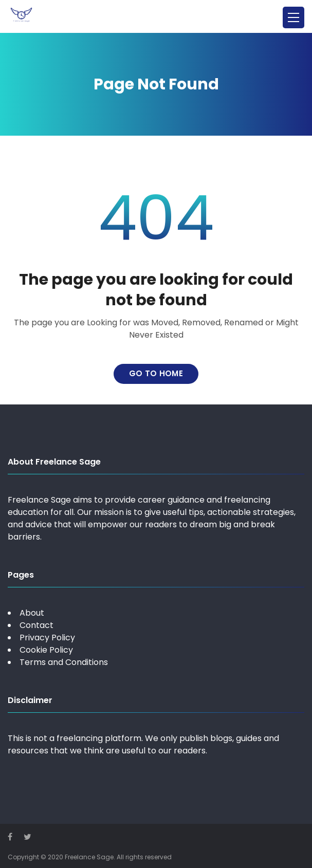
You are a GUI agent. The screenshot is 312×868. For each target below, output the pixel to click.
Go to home (156, 373)
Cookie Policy (46, 650)
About (32, 613)
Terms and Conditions (64, 662)
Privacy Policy (47, 638)
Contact (36, 625)
